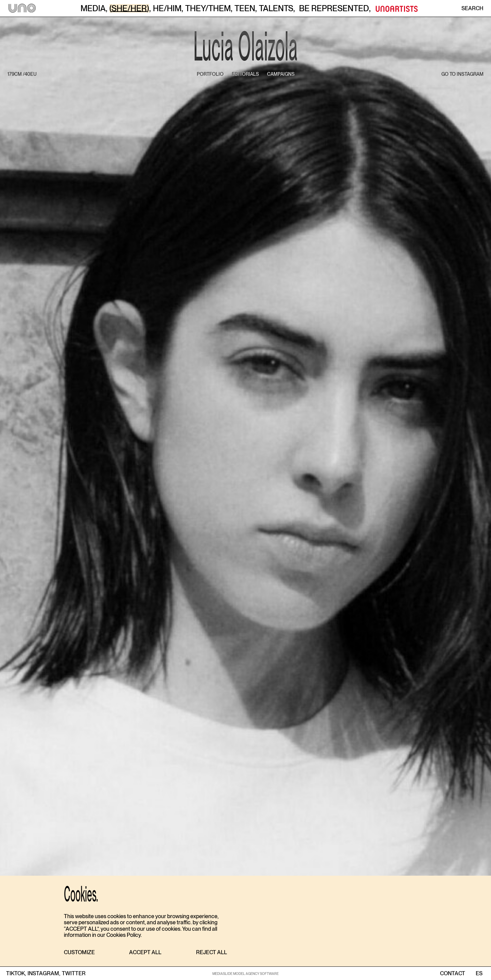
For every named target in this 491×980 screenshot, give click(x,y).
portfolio (210, 74)
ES (479, 974)
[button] (79, 953)
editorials (245, 74)
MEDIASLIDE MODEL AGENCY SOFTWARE (245, 974)
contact (453, 974)
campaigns (281, 74)
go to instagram (462, 74)
